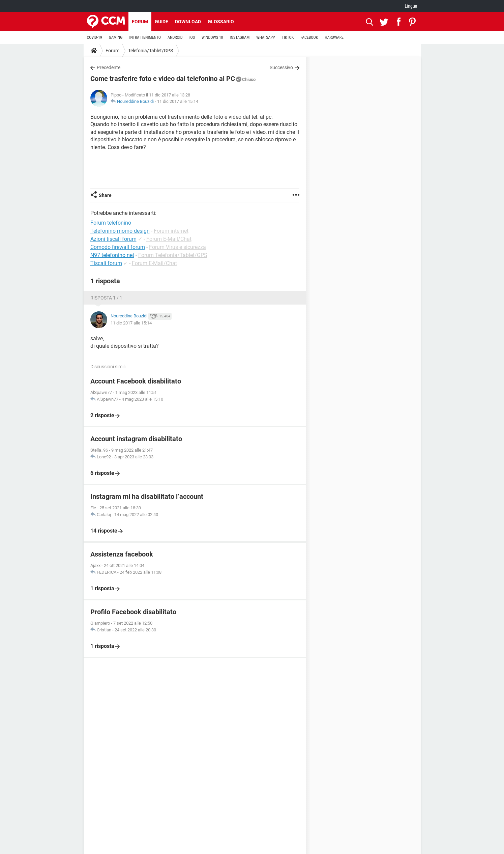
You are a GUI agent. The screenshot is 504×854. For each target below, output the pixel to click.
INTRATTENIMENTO (145, 37)
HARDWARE (334, 37)
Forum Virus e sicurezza (177, 247)
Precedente (109, 67)
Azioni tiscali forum (113, 239)
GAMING (116, 37)
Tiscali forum (106, 263)
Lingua (411, 6)
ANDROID (175, 37)
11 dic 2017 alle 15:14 (178, 101)
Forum (140, 22)
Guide (161, 22)
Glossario (221, 22)
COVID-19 (95, 37)
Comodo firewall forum (118, 247)
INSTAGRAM (240, 37)
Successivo (281, 67)
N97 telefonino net (112, 255)
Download (188, 22)
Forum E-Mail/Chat (169, 239)
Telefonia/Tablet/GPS (151, 51)
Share (105, 195)
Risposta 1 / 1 (106, 298)
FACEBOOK (309, 37)
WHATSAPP (265, 37)
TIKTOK (288, 37)
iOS (192, 37)
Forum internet (171, 231)
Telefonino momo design (120, 231)
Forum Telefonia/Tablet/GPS (173, 255)
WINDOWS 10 (212, 37)
